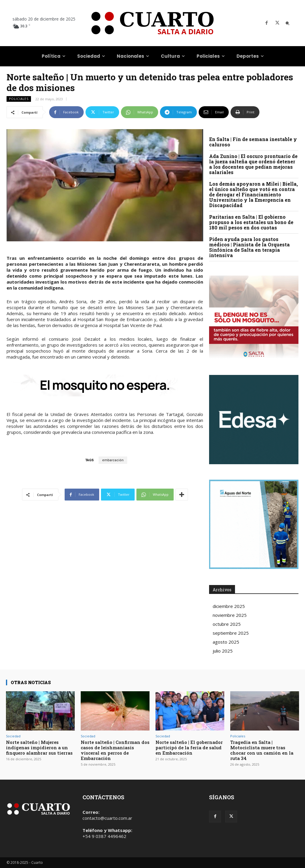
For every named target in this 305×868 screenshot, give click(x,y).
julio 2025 (223, 651)
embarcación (113, 460)
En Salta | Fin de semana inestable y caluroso (253, 142)
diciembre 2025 (229, 606)
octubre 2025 (227, 624)
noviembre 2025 (230, 615)
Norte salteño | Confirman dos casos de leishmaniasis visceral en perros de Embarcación (115, 750)
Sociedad (13, 736)
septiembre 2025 (231, 633)
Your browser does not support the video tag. (254, 420)
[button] (287, 23)
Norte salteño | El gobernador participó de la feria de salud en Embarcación (189, 747)
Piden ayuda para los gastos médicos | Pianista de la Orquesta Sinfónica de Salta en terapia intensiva (249, 247)
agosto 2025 (226, 642)
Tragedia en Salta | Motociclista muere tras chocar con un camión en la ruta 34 (262, 750)
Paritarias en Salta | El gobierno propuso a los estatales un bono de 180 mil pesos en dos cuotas (251, 222)
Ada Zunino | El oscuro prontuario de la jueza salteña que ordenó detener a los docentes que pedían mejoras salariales (253, 164)
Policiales (19, 99)
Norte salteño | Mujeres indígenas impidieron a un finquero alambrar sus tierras (39, 747)
